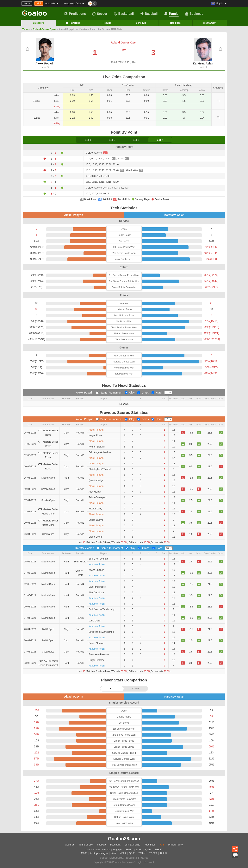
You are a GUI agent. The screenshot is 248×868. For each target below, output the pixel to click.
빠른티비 (118, 850)
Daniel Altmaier (97, 643)
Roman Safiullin (97, 447)
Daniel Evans (96, 537)
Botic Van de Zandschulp (102, 609)
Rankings (175, 23)
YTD (112, 689)
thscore (106, 850)
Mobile (27, 3)
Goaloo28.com (124, 839)
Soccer (100, 14)
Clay (130, 393)
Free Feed (150, 845)
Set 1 (88, 140)
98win (139, 850)
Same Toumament (110, 393)
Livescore (38, 23)
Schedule (141, 23)
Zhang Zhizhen (96, 570)
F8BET (129, 850)
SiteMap (102, 845)
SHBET (158, 850)
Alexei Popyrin (45, 51)
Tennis (171, 14)
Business (194, 14)
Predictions (75, 14)
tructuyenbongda (99, 853)
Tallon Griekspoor (98, 497)
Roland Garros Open (44, 29)
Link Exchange (133, 845)
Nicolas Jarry (95, 509)
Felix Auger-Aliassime (100, 452)
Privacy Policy (175, 845)
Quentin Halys (96, 480)
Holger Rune (95, 435)
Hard (157, 393)
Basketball (124, 14)
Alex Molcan (95, 492)
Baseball (149, 14)
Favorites (73, 23)
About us (70, 845)
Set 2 (112, 140)
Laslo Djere (95, 621)
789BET (153, 853)
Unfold (164, 853)
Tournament (209, 23)
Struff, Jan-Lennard (99, 559)
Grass (143, 393)
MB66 (84, 853)
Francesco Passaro (99, 654)
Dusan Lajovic (96, 520)
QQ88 (148, 850)
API (162, 845)
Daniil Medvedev (97, 587)
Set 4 (160, 140)
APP (39, 3)
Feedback (115, 845)
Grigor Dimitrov (97, 660)
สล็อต (114, 853)
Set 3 (136, 140)
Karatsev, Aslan (203, 51)
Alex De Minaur (97, 593)
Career (136, 689)
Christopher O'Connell (100, 469)
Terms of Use (86, 845)
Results (107, 23)
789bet (142, 853)
